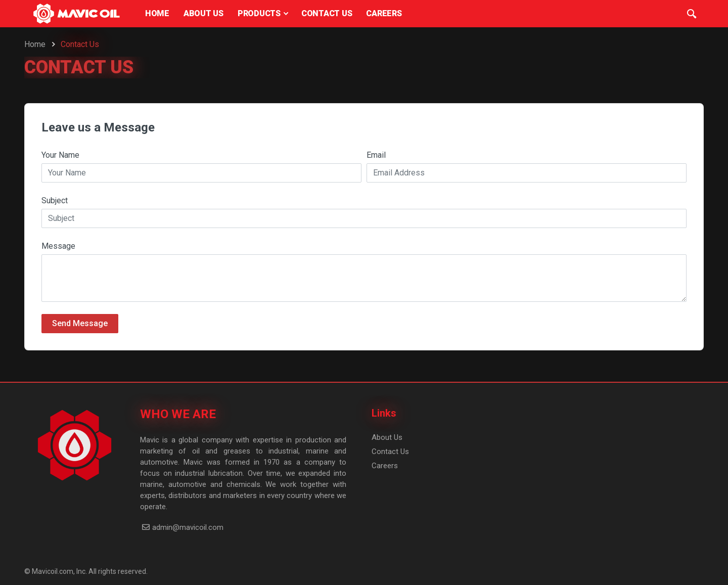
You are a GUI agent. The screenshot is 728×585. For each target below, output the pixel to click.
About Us (387, 437)
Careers (385, 466)
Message (58, 246)
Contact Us (390, 452)
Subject (55, 200)
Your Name (60, 155)
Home (35, 44)
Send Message (80, 323)
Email (376, 155)
